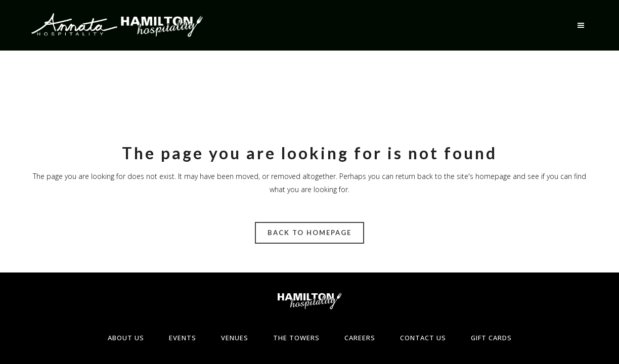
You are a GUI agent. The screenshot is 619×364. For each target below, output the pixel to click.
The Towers (296, 338)
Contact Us (423, 338)
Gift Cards (491, 338)
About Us (126, 338)
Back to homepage (309, 233)
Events (183, 338)
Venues (235, 338)
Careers (360, 338)
